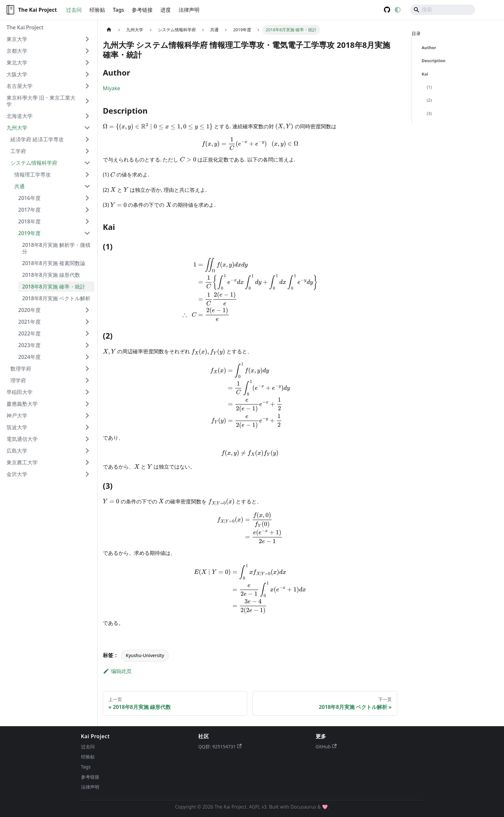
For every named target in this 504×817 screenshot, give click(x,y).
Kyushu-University (145, 655)
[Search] (443, 10)
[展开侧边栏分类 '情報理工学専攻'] (87, 175)
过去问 (74, 10)
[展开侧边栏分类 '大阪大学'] (87, 74)
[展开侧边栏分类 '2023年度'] (87, 345)
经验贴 (97, 10)
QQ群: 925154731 (220, 747)
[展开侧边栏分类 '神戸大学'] (87, 416)
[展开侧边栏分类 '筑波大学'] (87, 427)
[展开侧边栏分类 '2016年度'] (87, 198)
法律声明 (189, 10)
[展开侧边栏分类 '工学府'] (87, 151)
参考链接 (142, 10)
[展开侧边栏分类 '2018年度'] (87, 221)
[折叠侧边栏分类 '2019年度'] (87, 233)
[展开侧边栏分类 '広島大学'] (87, 451)
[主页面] (109, 30)
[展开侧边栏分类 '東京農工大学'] (87, 462)
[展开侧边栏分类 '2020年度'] (87, 310)
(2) (429, 100)
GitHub (326, 747)
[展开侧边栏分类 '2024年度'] (87, 357)
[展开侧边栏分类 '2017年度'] (87, 210)
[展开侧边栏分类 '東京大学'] (87, 39)
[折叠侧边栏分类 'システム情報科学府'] (87, 163)
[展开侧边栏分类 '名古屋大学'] (87, 86)
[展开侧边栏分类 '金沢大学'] (87, 474)
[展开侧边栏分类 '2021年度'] (87, 322)
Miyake (111, 88)
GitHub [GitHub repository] (387, 10)
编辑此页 (117, 671)
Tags (119, 10)
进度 (166, 10)
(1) (429, 87)
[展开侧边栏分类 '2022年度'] (87, 333)
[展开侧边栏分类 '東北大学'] (87, 63)
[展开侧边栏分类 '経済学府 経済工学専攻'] (87, 139)
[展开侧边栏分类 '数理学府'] (87, 369)
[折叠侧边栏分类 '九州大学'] (87, 128)
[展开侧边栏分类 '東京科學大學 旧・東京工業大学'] (87, 101)
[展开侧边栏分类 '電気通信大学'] (87, 439)
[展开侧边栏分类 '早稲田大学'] (87, 392)
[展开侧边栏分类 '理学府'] (87, 380)
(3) (429, 113)
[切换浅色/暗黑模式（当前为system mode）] (398, 10)
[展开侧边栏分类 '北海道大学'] (87, 116)
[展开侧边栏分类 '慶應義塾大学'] (87, 404)
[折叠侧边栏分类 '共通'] (87, 186)
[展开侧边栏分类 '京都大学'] (87, 51)
